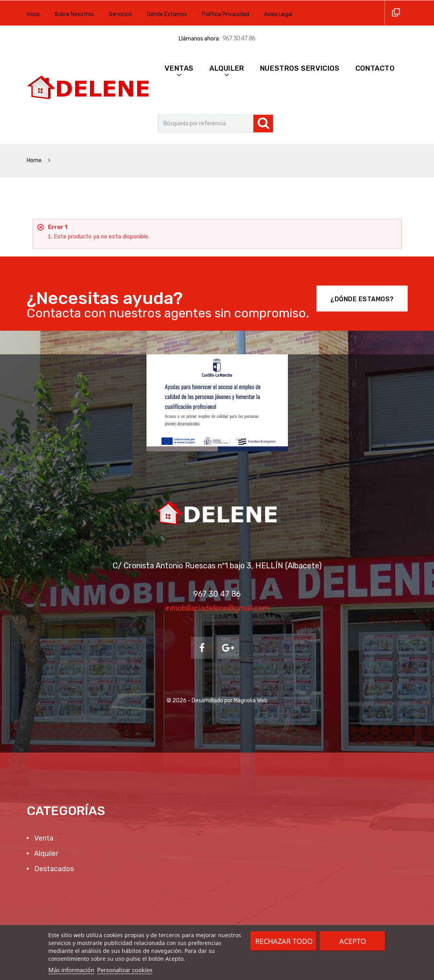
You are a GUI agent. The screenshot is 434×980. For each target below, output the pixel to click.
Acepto (353, 941)
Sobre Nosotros (74, 14)
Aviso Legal (278, 14)
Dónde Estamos (167, 14)
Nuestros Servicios (300, 68)
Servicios (120, 14)
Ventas (179, 68)
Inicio (33, 14)
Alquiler (227, 68)
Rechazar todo (284, 941)
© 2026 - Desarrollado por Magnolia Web (217, 701)
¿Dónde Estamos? (362, 299)
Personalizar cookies (125, 970)
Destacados (53, 869)
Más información (71, 970)
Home (35, 160)
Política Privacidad (225, 14)
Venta (43, 838)
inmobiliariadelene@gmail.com (217, 608)
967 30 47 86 (239, 38)
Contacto (375, 68)
